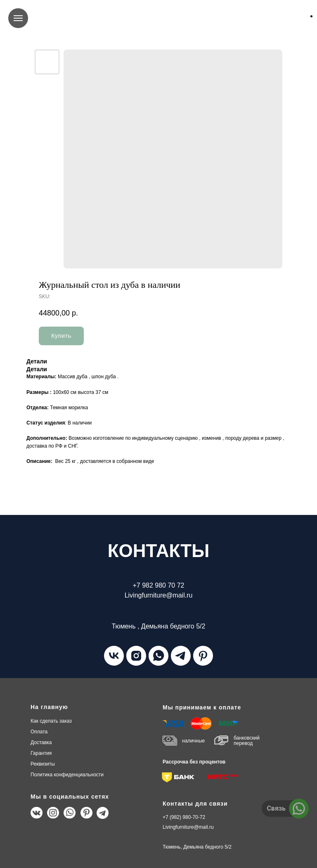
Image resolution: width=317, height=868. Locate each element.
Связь (276, 808)
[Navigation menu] (18, 18)
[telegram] (181, 656)
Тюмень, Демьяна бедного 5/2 (197, 847)
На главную (49, 707)
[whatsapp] (158, 656)
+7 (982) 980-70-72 (184, 817)
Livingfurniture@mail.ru (188, 827)
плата (39, 732)
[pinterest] (203, 656)
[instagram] (136, 656)
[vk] (114, 656)
